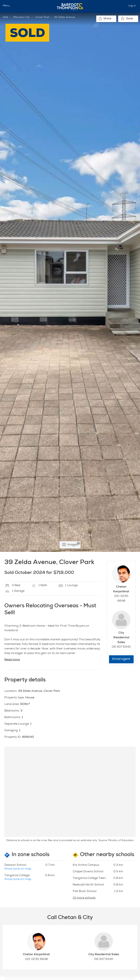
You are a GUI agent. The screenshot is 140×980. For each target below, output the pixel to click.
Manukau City (22, 17)
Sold (5, 17)
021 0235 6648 (36, 959)
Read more (12, 660)
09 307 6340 (121, 647)
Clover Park (42, 17)
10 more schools (84, 898)
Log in (132, 6)
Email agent (121, 659)
